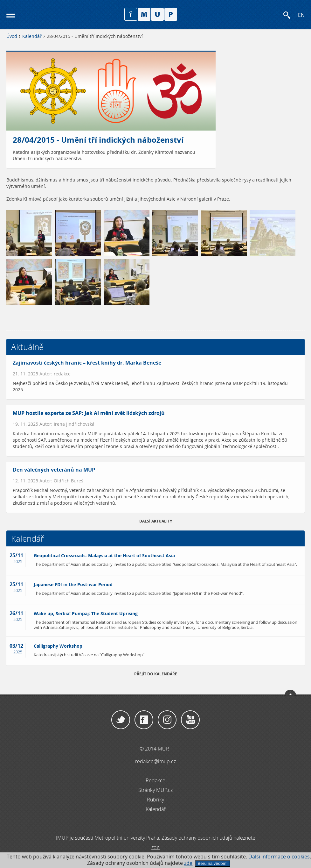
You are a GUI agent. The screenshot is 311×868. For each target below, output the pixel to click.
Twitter (121, 720)
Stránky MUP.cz (155, 790)
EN (301, 15)
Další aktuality (156, 521)
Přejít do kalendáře (156, 674)
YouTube (190, 720)
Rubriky (155, 800)
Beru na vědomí (212, 863)
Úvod (12, 36)
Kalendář (32, 36)
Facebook (144, 720)
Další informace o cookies (279, 857)
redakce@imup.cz (155, 761)
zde (188, 863)
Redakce (155, 780)
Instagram (167, 720)
